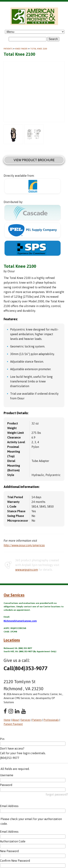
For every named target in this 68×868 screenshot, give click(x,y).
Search (53, 39)
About (16, 720)
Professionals (51, 720)
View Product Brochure (34, 160)
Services (26, 720)
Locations (12, 640)
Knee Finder (21, 49)
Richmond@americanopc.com (20, 621)
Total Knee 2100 (39, 49)
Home (7, 720)
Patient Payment (13, 724)
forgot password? (57, 794)
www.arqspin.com (27, 570)
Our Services (14, 595)
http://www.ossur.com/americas (24, 545)
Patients (8, 49)
